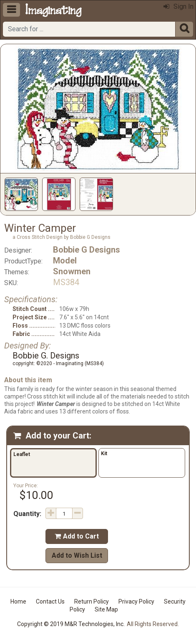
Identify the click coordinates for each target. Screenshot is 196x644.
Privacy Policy (136, 601)
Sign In (178, 6)
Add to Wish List (77, 555)
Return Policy (92, 601)
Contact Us (50, 601)
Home (18, 601)
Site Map (106, 609)
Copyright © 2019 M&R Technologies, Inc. (71, 624)
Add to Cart (77, 536)
